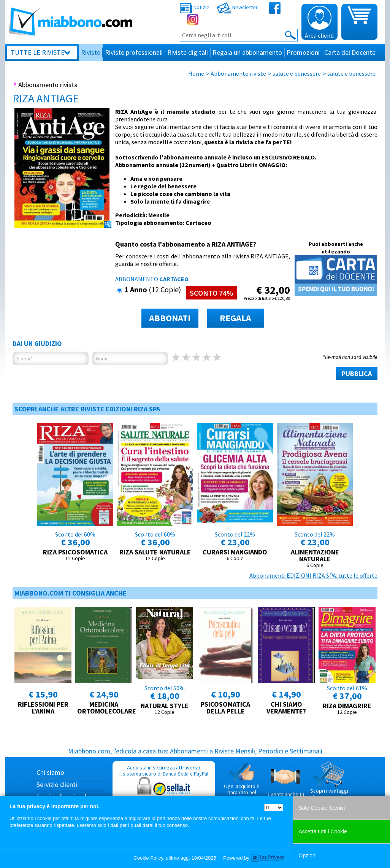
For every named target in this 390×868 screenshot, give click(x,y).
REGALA (235, 318)
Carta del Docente (350, 52)
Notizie (195, 7)
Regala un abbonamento (247, 52)
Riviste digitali (188, 52)
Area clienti (320, 22)
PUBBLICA (357, 373)
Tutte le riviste (38, 52)
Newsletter (237, 7)
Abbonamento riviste (238, 73)
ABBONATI (170, 318)
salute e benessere (297, 73)
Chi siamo (50, 772)
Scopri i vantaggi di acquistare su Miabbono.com (329, 784)
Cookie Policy (148, 858)
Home (196, 73)
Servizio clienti (57, 784)
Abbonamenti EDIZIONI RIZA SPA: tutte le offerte (313, 575)
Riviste (91, 52)
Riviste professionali (134, 52)
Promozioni (303, 52)
